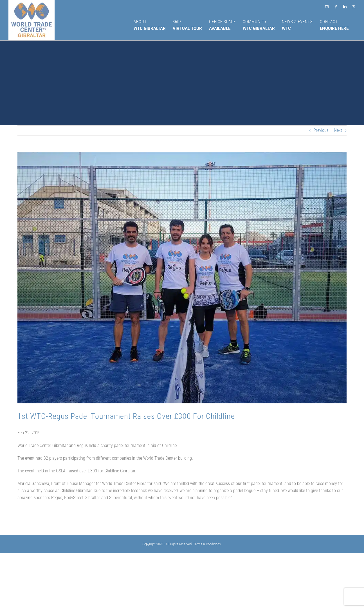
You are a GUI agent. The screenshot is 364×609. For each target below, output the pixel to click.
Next (338, 130)
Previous (321, 130)
